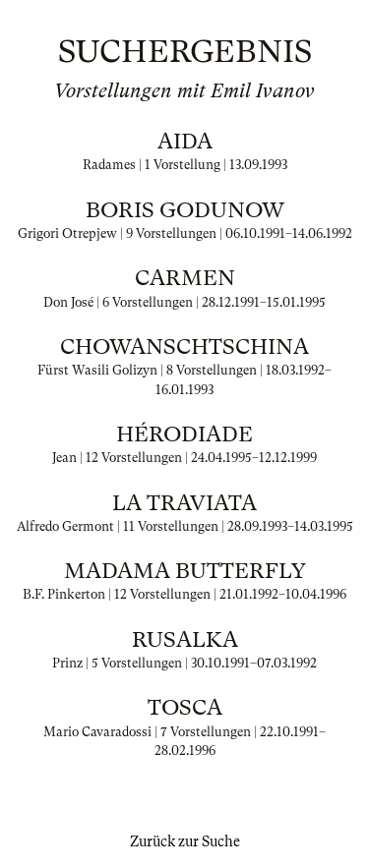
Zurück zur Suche (185, 841)
